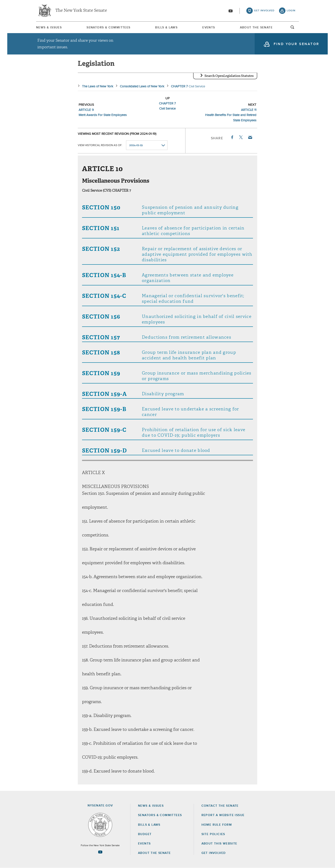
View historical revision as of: (100, 145)
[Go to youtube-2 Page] (100, 852)
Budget (145, 834)
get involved (264, 11)
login (291, 11)
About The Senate (256, 28)
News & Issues (49, 28)
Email (250, 137)
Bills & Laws (166, 28)
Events (209, 28)
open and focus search (292, 28)
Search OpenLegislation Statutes (229, 76)
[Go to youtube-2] (231, 11)
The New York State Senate (81, 11)
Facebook (232, 137)
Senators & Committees (108, 28)
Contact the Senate (220, 806)
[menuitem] (49, 27)
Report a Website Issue (223, 815)
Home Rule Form (217, 825)
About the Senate (154, 853)
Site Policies (213, 834)
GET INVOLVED (214, 853)
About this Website (219, 844)
